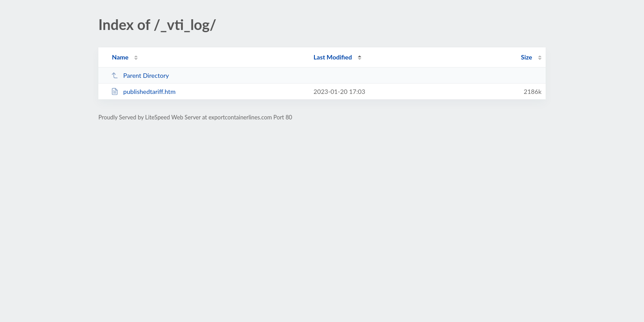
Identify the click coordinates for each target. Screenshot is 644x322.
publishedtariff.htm (143, 91)
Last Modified (333, 57)
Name (120, 57)
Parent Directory (140, 75)
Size (527, 57)
